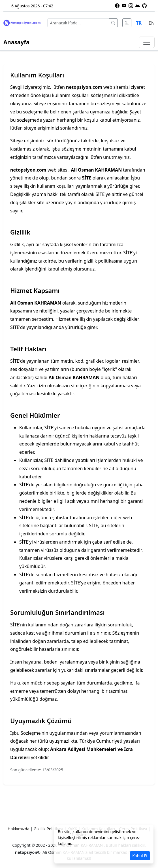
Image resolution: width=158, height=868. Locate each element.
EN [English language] (152, 23)
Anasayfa (16, 42)
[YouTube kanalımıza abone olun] (124, 6)
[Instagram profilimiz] (131, 6)
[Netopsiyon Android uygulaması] (138, 6)
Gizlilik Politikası (48, 829)
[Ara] (113, 23)
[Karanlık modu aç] (127, 23)
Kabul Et (140, 856)
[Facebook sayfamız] (117, 6)
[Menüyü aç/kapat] (147, 42)
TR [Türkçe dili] (139, 23)
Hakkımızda (19, 829)
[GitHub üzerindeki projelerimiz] (144, 6)
